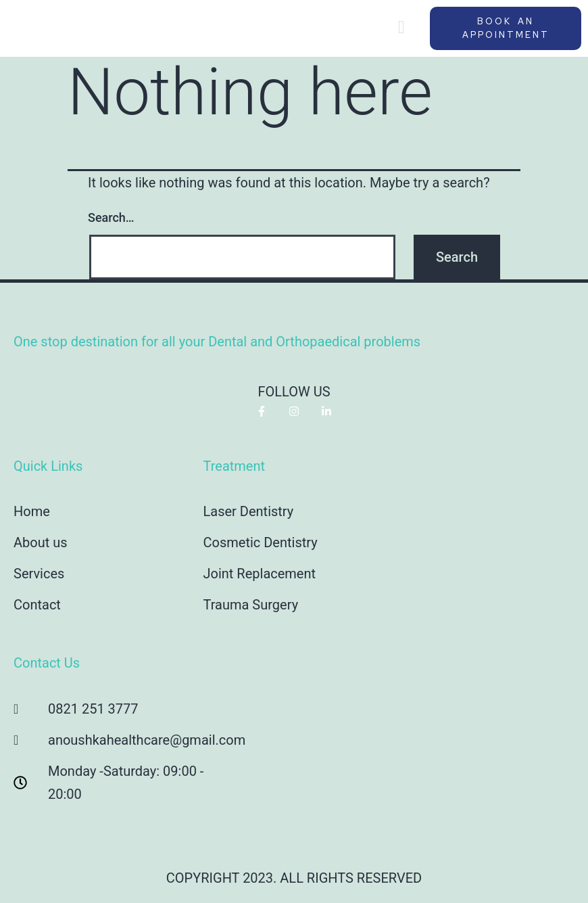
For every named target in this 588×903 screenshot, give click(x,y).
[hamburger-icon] (401, 28)
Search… (111, 217)
